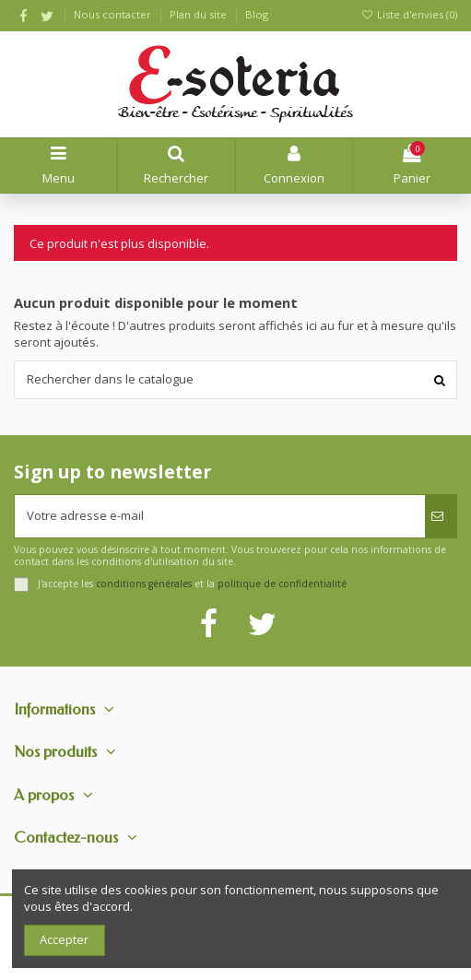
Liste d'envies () (409, 14)
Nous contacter (114, 14)
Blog (257, 14)
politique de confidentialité (282, 584)
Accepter (64, 939)
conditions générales (144, 584)
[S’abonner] (441, 516)
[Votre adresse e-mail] (220, 516)
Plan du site (200, 14)
